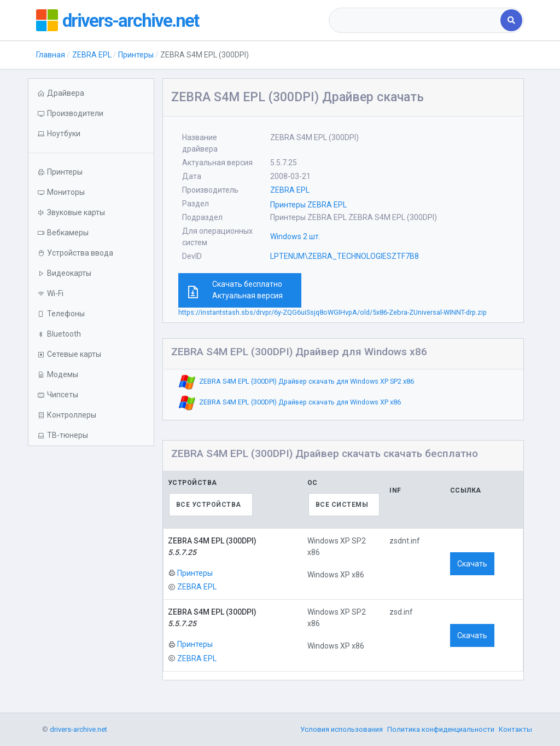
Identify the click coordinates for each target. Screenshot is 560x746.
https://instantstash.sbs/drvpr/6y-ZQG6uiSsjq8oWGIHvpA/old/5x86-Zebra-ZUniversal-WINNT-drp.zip (332, 312)
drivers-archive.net (135, 20)
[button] (91, 134)
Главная (51, 55)
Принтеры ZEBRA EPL (308, 205)
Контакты (515, 729)
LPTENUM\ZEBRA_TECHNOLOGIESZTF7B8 (345, 256)
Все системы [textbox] (342, 505)
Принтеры (136, 55)
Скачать (472, 564)
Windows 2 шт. (295, 236)
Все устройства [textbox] (209, 505)
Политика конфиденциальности (441, 729)
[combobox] (416, 20)
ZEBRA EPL (92, 55)
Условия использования (342, 729)
